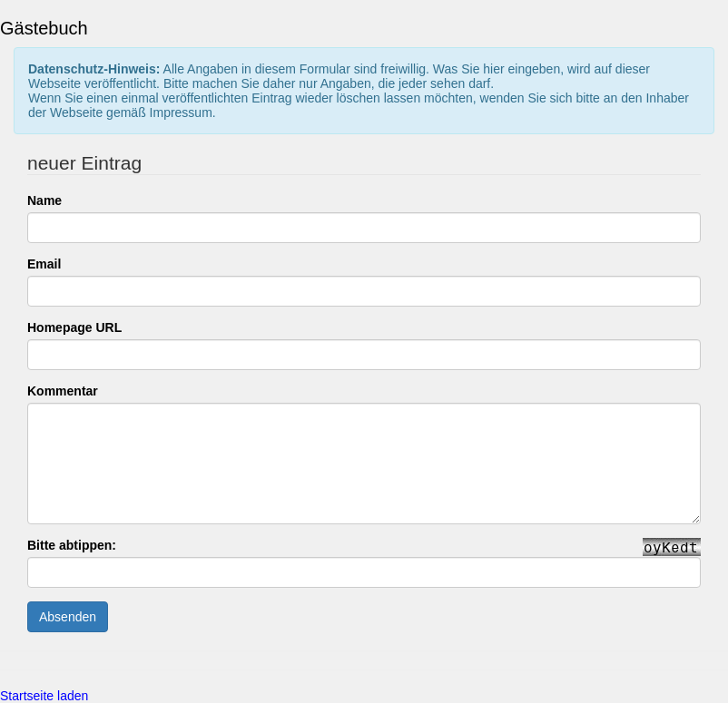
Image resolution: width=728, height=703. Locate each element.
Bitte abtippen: (72, 545)
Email (44, 264)
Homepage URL (74, 327)
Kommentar (63, 391)
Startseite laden (44, 696)
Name (44, 200)
